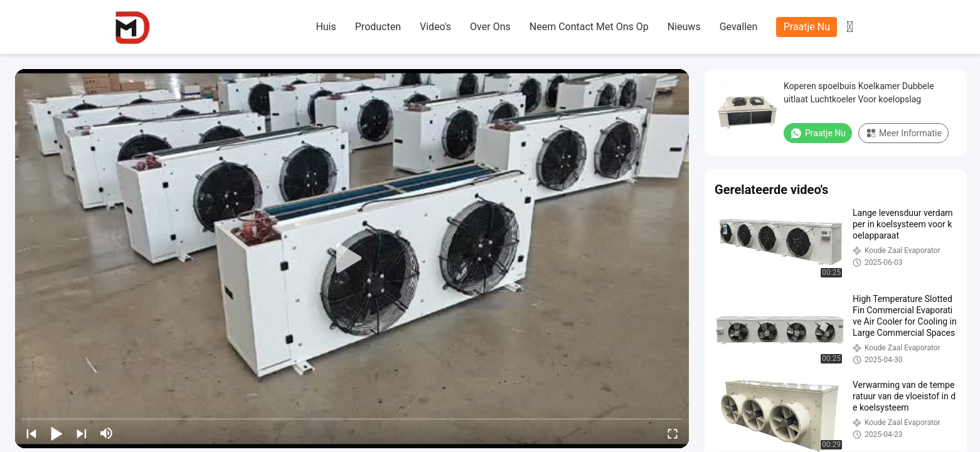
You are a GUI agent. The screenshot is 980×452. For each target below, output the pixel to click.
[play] (352, 259)
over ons (490, 27)
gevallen (739, 27)
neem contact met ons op (589, 27)
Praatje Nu (807, 27)
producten (378, 27)
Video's (435, 27)
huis (326, 27)
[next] (82, 433)
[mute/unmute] (107, 433)
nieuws (684, 27)
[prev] (31, 433)
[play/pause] (56, 433)
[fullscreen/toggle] (673, 433)
